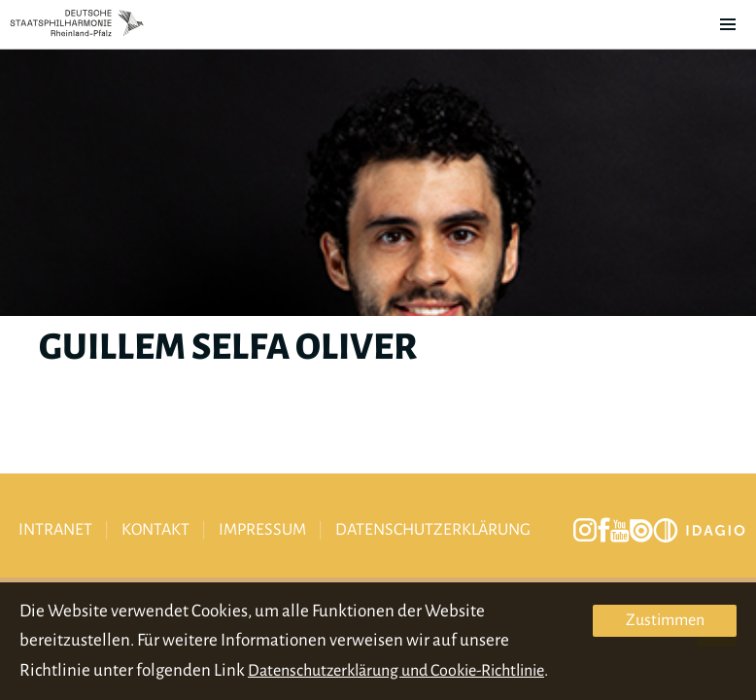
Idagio (699, 530)
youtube (620, 531)
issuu (641, 531)
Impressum (262, 530)
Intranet (55, 530)
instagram (585, 530)
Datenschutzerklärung (433, 530)
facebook (604, 530)
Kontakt (155, 530)
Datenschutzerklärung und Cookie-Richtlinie (396, 671)
